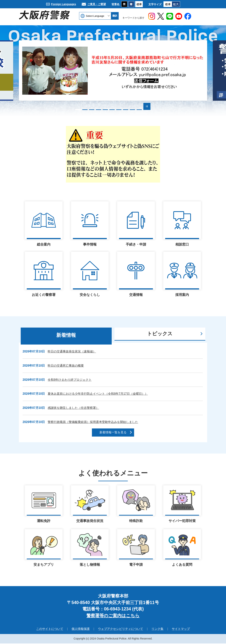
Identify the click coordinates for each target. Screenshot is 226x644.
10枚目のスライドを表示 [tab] (139, 110)
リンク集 (157, 629)
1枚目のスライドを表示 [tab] (78, 110)
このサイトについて (50, 629)
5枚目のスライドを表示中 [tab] (105, 110)
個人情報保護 (81, 629)
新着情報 (66, 335)
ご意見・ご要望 (97, 4)
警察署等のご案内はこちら (113, 616)
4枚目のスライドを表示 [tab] (98, 110)
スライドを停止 (147, 106)
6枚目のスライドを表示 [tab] (112, 110)
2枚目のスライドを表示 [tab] (85, 110)
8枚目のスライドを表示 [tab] (126, 110)
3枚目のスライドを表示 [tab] (92, 110)
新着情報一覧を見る (113, 432)
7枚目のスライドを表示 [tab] (119, 110)
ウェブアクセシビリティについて (121, 629)
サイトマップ (181, 629)
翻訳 (115, 16)
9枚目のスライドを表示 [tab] (132, 110)
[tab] (66, 336)
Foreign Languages (64, 4)
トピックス (160, 334)
